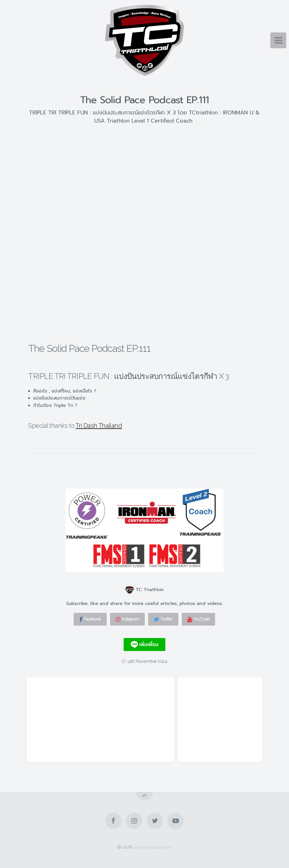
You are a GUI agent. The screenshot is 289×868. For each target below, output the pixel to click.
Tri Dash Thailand (99, 426)
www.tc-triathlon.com (153, 847)
